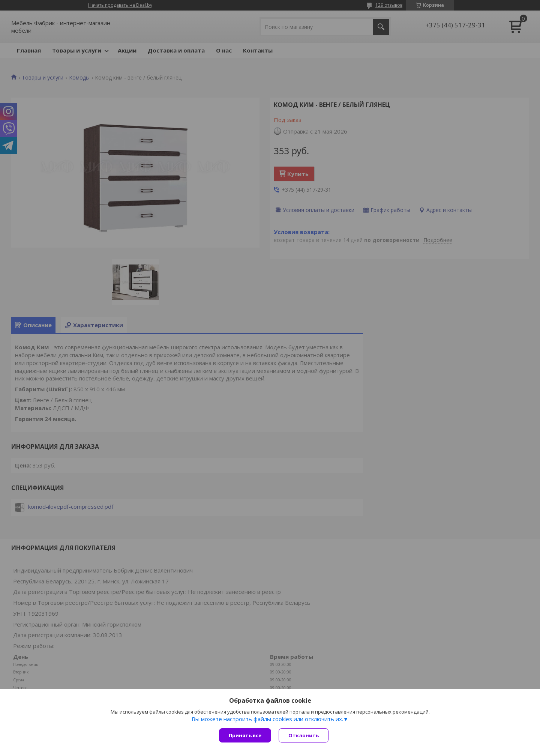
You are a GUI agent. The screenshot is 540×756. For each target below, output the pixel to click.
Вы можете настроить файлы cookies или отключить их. (267, 719)
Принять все (245, 735)
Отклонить (304, 735)
